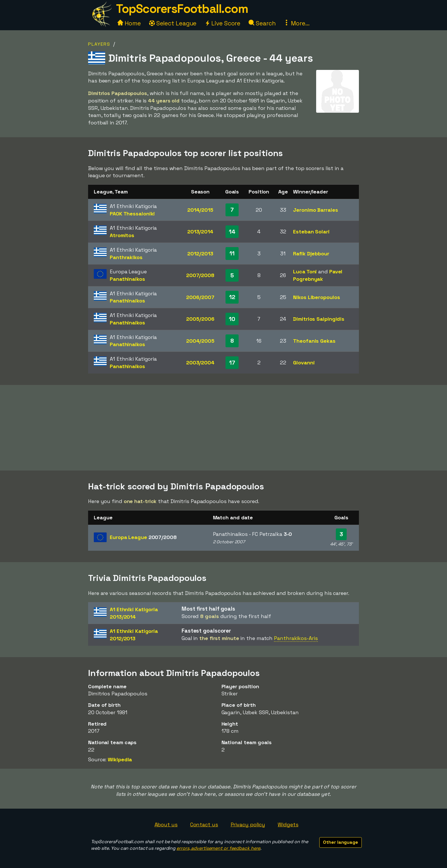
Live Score (223, 23)
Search (262, 23)
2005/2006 (200, 319)
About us (166, 824)
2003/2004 (200, 363)
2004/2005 (200, 341)
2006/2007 (200, 297)
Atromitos (122, 235)
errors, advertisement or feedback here (218, 848)
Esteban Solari (311, 232)
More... (296, 23)
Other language (341, 842)
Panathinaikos (127, 279)
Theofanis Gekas (314, 341)
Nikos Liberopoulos (316, 297)
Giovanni (304, 363)
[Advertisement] (223, 428)
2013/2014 (200, 232)
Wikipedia (120, 759)
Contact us (204, 824)
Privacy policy (248, 824)
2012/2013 (200, 254)
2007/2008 (200, 275)
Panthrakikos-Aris (296, 638)
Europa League (143, 537)
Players (99, 44)
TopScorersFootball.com (182, 9)
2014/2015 (200, 210)
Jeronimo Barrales (315, 210)
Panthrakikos (126, 257)
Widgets (288, 824)
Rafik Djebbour (311, 254)
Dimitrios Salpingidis (319, 319)
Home (129, 23)
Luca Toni (305, 271)
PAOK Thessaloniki (132, 214)
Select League (173, 23)
